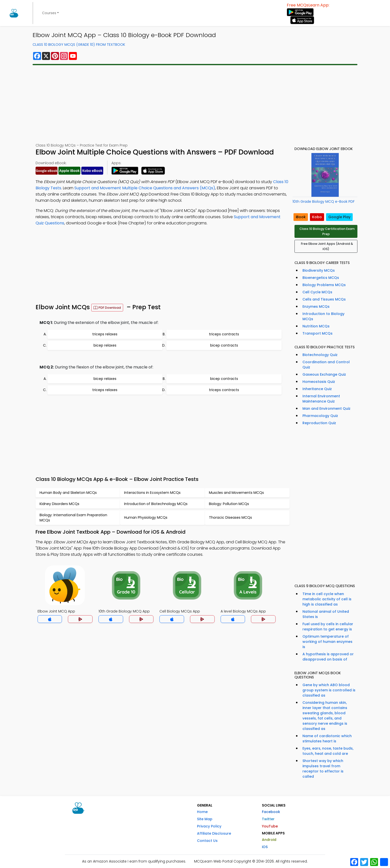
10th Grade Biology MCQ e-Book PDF (324, 202)
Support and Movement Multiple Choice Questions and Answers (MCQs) (145, 188)
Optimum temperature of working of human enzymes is (327, 642)
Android (269, 840)
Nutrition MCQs (316, 326)
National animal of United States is (326, 614)
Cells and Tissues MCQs (324, 299)
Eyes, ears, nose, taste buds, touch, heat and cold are (328, 751)
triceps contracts (224, 334)
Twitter (268, 819)
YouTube (270, 826)
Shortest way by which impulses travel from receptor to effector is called (323, 769)
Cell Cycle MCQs (317, 292)
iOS (265, 847)
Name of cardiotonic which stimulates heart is (327, 739)
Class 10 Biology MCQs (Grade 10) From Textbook (79, 45)
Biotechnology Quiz (320, 355)
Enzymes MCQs (316, 306)
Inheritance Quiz (317, 389)
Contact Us (207, 841)
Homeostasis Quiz (319, 382)
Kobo (317, 217)
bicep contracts (224, 345)
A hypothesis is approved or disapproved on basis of (328, 657)
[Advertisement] (182, 104)
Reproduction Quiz (319, 423)
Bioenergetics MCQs (321, 278)
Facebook (271, 812)
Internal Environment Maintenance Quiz (321, 399)
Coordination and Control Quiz (326, 365)
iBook (301, 217)
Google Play (339, 217)
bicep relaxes (105, 345)
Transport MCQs (317, 333)
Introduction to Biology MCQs (323, 316)
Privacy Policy (209, 826)
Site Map (205, 819)
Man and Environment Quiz (326, 408)
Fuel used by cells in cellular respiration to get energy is (328, 627)
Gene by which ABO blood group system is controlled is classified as (329, 690)
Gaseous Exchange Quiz (324, 374)
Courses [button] (49, 13)
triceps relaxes (105, 334)
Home (202, 812)
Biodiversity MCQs (319, 270)
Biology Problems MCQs (324, 285)
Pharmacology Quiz (320, 416)
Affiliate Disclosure (214, 833)
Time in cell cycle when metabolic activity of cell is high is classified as (327, 599)
